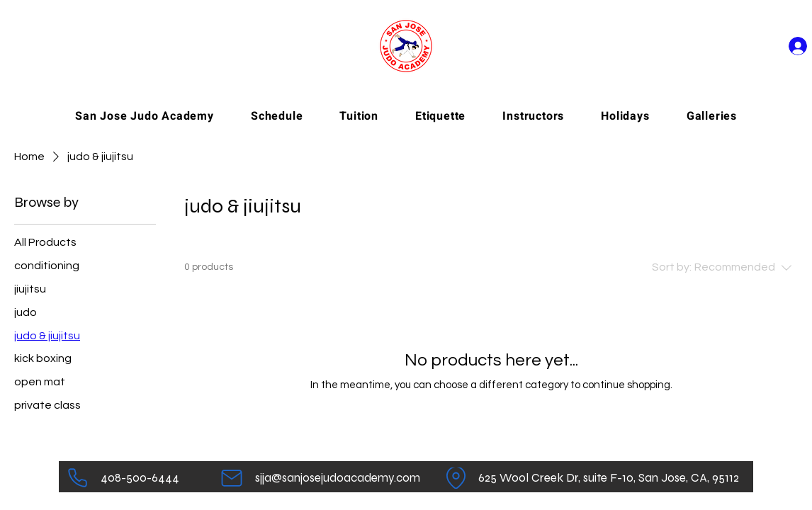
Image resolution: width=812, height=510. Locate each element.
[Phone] (78, 478)
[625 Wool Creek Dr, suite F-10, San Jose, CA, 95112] (608, 478)
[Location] (456, 478)
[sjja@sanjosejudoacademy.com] (338, 478)
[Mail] (231, 478)
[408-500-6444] (140, 478)
